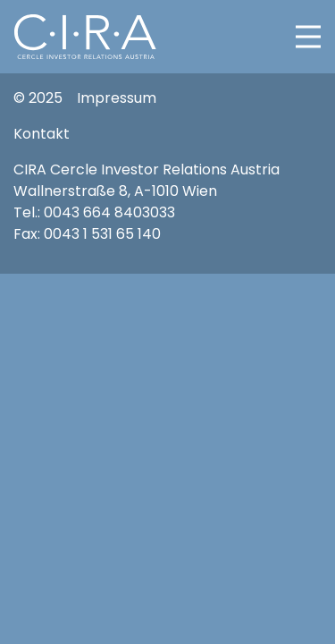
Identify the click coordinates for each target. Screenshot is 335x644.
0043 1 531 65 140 (102, 234)
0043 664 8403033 (109, 212)
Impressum (117, 98)
